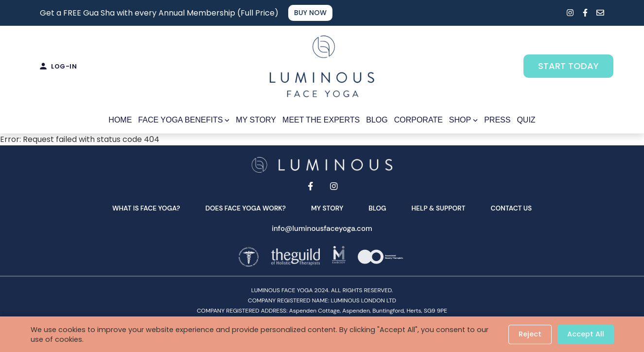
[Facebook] (311, 186)
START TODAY (569, 66)
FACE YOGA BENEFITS (184, 119)
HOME (120, 119)
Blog (377, 208)
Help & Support (439, 208)
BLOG (377, 119)
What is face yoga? (146, 208)
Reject (530, 334)
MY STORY (256, 119)
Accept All (586, 334)
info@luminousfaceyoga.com (322, 229)
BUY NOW (311, 13)
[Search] (553, 13)
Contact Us (511, 208)
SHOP (463, 119)
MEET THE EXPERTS (321, 119)
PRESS (497, 119)
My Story (327, 208)
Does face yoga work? (245, 208)
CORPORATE (418, 119)
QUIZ (526, 119)
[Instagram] (334, 186)
